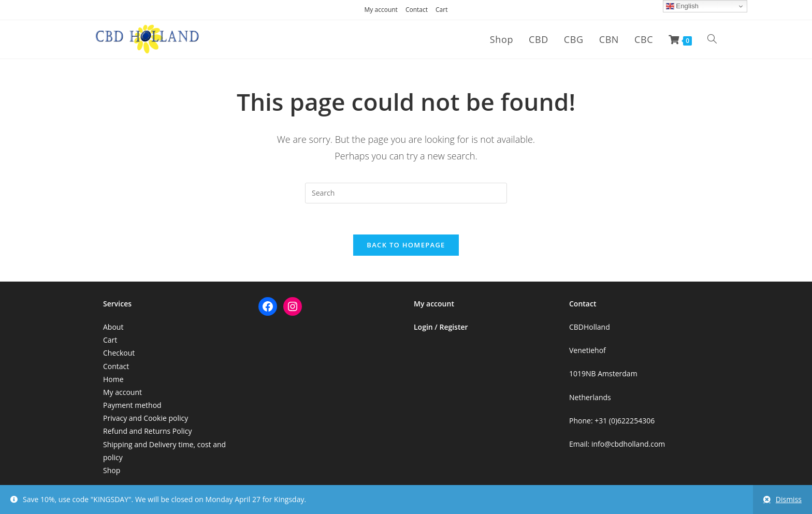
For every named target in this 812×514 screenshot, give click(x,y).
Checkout (119, 353)
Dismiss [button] (789, 499)
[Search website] (712, 39)
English (682, 6)
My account (381, 10)
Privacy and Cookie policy (146, 418)
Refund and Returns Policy (147, 431)
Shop (112, 470)
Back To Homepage (406, 245)
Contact (417, 10)
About (113, 327)
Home (113, 379)
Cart (441, 10)
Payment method (132, 405)
